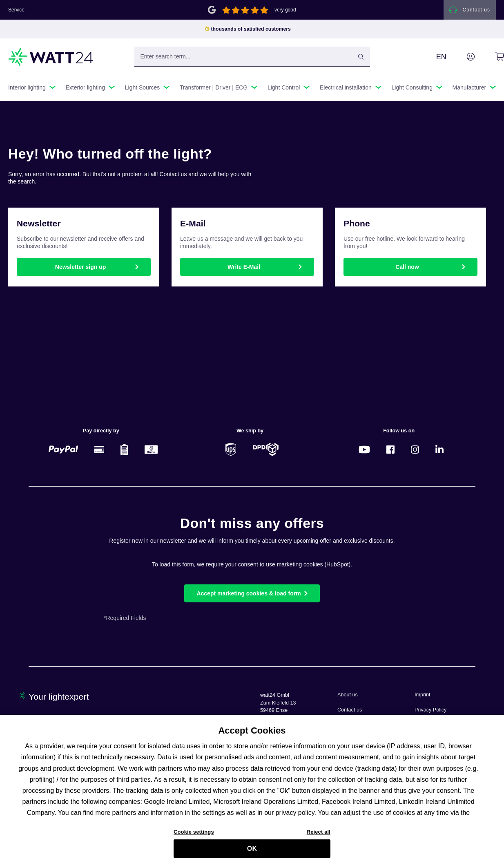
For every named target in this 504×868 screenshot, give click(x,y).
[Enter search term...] (252, 57)
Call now (407, 267)
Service (16, 10)
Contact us (350, 710)
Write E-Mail (244, 267)
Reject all (319, 836)
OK (252, 853)
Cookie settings (194, 836)
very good (285, 10)
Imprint (423, 695)
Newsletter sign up (80, 267)
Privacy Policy (430, 710)
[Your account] (462, 57)
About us (348, 695)
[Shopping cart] (490, 57)
